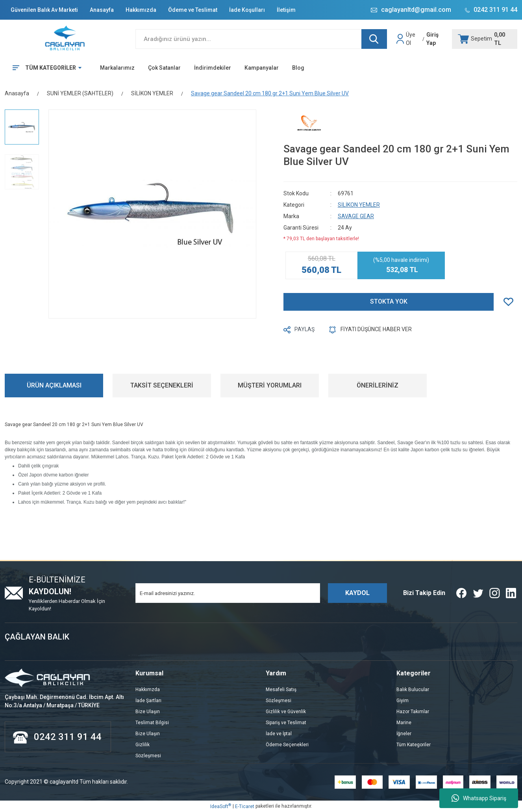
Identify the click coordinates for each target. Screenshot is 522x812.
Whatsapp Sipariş (479, 798)
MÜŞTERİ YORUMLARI (270, 385)
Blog (298, 68)
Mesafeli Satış (281, 690)
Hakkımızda (141, 10)
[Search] (261, 39)
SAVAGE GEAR (356, 216)
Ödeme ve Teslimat (193, 10)
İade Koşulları (247, 10)
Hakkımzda (148, 690)
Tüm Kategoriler (414, 745)
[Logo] (65, 39)
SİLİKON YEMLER (359, 205)
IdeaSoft (221, 806)
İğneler (404, 734)
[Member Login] (401, 39)
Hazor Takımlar (413, 712)
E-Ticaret (245, 806)
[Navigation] (44, 68)
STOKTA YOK (389, 301)
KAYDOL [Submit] (357, 593)
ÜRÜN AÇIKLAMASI (54, 385)
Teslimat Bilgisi (152, 723)
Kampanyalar (262, 68)
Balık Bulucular (413, 690)
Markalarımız (117, 68)
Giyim (403, 701)
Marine (404, 723)
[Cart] (485, 39)
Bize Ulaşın (148, 712)
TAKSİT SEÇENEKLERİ (162, 385)
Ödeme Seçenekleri (287, 745)
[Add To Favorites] (510, 302)
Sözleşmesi (148, 756)
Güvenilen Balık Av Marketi (44, 10)
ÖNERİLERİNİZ (378, 385)
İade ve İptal (279, 734)
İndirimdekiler (213, 68)
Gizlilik (143, 745)
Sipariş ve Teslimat (286, 723)
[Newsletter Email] (228, 593)
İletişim (286, 10)
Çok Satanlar (164, 68)
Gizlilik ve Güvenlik (286, 712)
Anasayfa (102, 10)
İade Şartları (148, 701)
